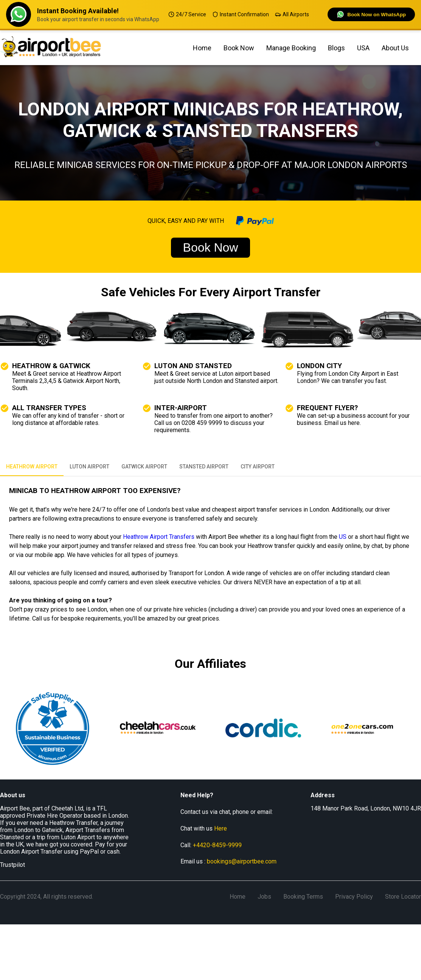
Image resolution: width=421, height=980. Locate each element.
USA (363, 48)
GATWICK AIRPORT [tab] (144, 467)
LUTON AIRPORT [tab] (89, 467)
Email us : (228, 861)
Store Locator (403, 897)
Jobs (264, 897)
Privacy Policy (354, 897)
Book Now (239, 48)
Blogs (336, 48)
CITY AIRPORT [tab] (258, 467)
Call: (211, 845)
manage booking (291, 48)
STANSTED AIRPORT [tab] (204, 467)
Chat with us (204, 828)
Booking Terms (303, 897)
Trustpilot (12, 865)
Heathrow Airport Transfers (159, 537)
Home (202, 48)
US (343, 537)
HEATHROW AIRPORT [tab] (32, 467)
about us (395, 48)
